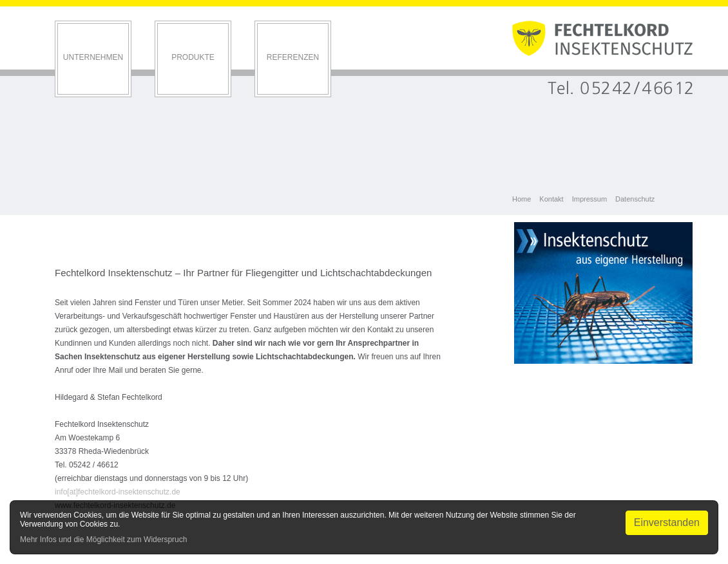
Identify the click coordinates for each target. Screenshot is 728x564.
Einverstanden (667, 522)
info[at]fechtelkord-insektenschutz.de (118, 492)
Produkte (193, 57)
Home (522, 199)
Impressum (589, 199)
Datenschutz (635, 199)
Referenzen (293, 57)
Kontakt (551, 199)
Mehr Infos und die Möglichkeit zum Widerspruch (103, 540)
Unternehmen (93, 57)
